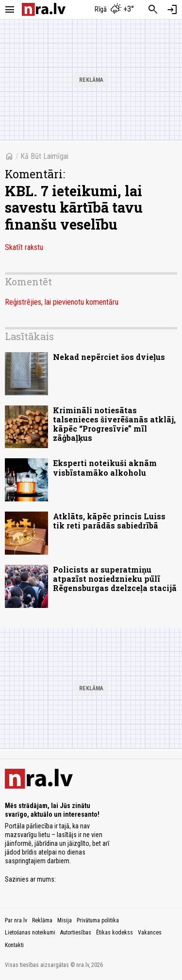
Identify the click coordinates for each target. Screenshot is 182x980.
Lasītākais (29, 336)
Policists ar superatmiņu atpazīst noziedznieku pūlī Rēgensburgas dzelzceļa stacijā (115, 579)
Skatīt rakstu (24, 247)
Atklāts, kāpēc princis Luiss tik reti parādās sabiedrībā (109, 521)
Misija (65, 920)
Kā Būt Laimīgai (44, 156)
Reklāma (42, 920)
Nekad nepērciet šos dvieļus (109, 357)
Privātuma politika (98, 920)
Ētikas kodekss (115, 933)
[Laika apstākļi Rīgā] (114, 10)
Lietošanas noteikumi (30, 933)
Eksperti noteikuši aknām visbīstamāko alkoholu (105, 467)
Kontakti (14, 945)
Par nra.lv (16, 920)
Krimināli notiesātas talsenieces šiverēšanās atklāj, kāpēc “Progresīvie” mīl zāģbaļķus (114, 424)
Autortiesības (76, 933)
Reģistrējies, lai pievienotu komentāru (62, 302)
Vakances (150, 933)
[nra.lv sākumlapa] (44, 9)
